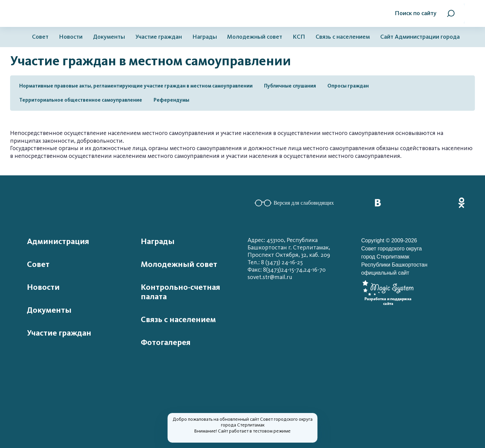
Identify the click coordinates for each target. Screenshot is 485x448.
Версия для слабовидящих (294, 203)
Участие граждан (159, 37)
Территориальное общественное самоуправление (81, 100)
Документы (109, 37)
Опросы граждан (348, 86)
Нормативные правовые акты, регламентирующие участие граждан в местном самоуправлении (136, 86)
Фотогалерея (166, 342)
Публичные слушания (290, 86)
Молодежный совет (255, 37)
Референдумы (171, 100)
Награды (205, 37)
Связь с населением (343, 37)
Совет (40, 37)
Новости (71, 37)
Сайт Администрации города (420, 37)
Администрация (58, 241)
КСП (299, 37)
